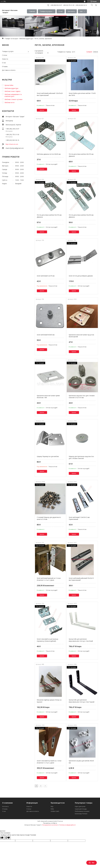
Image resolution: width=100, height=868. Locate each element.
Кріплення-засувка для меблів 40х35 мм (81, 762)
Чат (92, 863)
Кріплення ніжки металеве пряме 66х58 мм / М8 (48, 397)
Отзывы (5, 66)
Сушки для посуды (81, 809)
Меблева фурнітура (26, 39)
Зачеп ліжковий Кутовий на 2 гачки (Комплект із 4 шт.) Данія (49, 762)
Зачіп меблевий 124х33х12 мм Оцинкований (79, 518)
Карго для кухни (80, 806)
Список (96, 52)
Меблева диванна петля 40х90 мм (49, 154)
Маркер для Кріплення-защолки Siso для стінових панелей (81, 457)
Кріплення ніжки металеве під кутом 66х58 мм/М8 (81, 336)
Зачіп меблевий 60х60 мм (46, 335)
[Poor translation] (7, 838)
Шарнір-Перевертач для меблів (48, 456)
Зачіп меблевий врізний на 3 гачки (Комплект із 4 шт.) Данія (49, 579)
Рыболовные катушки (82, 811)
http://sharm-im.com (12, 144)
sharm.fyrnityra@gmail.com (15, 148)
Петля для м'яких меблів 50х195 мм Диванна (49, 216)
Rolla (52, 809)
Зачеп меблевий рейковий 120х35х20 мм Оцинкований (50, 94)
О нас (61, 11)
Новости (5, 59)
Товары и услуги (46, 11)
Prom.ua (60, 821)
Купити (42, 110)
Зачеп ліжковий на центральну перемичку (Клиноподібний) (47, 640)
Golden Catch (55, 811)
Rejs (52, 806)
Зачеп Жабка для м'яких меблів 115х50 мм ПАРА (82, 94)
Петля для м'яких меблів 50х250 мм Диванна (81, 216)
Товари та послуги (11, 39)
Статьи (5, 55)
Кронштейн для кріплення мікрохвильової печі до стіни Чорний (82, 701)
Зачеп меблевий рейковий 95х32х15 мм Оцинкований (81, 579)
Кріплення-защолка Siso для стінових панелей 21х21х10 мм (82, 397)
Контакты (71, 11)
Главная (32, 11)
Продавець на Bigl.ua (50, 823)
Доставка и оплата (9, 70)
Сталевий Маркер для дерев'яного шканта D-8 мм (49, 518)
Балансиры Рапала (81, 814)
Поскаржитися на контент (50, 825)
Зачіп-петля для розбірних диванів (81, 276)
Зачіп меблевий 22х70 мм (46, 276)
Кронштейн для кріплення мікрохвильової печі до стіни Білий (81, 640)
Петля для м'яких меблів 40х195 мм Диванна (81, 155)
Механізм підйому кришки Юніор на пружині (49, 701)
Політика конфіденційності (67, 825)
